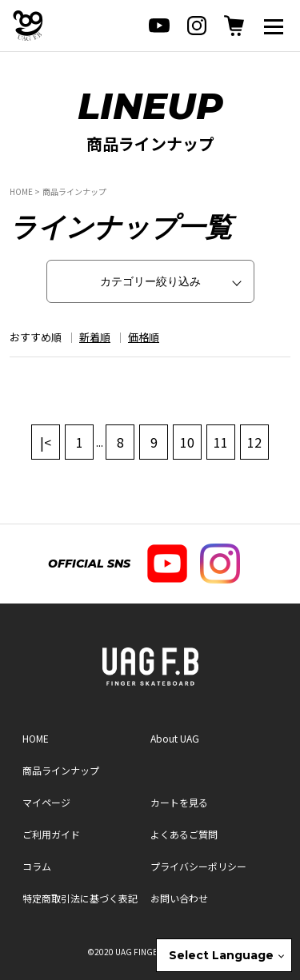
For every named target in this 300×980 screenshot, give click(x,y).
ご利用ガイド (51, 834)
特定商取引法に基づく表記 (80, 898)
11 (221, 442)
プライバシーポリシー (198, 866)
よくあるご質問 (184, 834)
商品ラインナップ (74, 191)
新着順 (95, 337)
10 (187, 442)
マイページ (46, 802)
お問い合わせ (179, 898)
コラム (37, 866)
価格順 (144, 337)
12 (254, 442)
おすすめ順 (36, 337)
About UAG (175, 738)
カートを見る (179, 802)
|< (46, 442)
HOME (21, 191)
